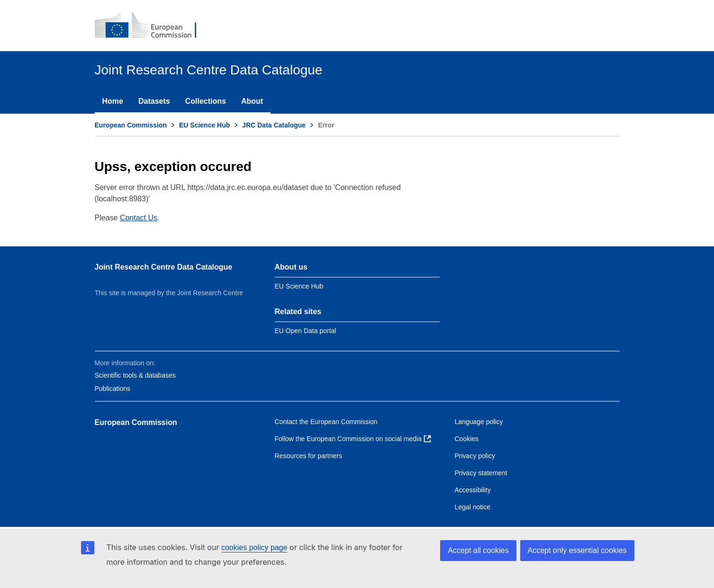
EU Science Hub (204, 125)
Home (113, 101)
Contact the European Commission (326, 422)
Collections (206, 101)
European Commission (131, 125)
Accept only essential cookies (577, 550)
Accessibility (473, 490)
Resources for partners (308, 456)
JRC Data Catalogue (274, 125)
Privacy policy (475, 456)
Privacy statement (481, 473)
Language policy (479, 422)
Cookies (467, 439)
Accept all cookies (478, 550)
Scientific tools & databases (135, 375)
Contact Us (139, 218)
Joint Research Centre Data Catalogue (164, 267)
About (252, 101)
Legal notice (473, 507)
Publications (113, 389)
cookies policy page (254, 547)
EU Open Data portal (306, 331)
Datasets (154, 101)
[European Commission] (152, 26)
